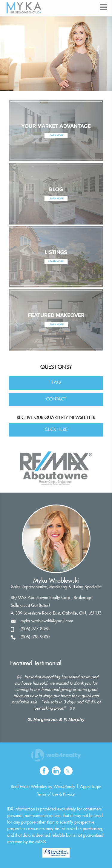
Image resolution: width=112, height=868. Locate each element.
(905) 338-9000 (35, 637)
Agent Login (91, 787)
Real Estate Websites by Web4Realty (43, 787)
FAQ (56, 383)
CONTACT (56, 399)
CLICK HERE (56, 430)
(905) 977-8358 (35, 629)
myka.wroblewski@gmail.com (47, 621)
